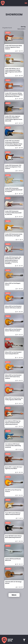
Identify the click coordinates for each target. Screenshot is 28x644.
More (14, 595)
